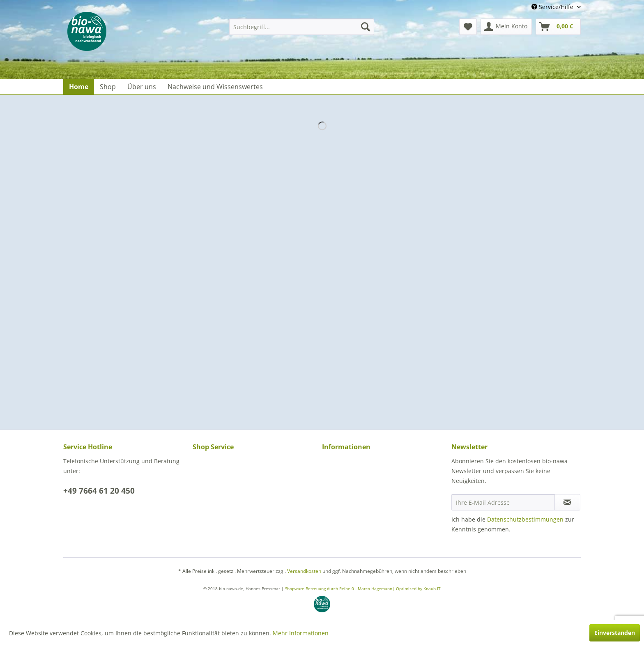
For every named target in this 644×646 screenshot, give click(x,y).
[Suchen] (366, 27)
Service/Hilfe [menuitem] (553, 7)
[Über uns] (142, 87)
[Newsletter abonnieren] (567, 502)
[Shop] (108, 87)
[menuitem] (302, 27)
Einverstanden (615, 633)
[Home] (79, 87)
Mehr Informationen (301, 633)
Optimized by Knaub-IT (418, 589)
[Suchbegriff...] (302, 27)
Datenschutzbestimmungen (525, 519)
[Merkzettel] (468, 27)
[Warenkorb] (558, 27)
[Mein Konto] (506, 27)
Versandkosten (304, 571)
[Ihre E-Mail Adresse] (503, 502)
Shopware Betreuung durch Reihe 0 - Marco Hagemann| (340, 589)
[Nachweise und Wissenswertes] (215, 87)
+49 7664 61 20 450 (99, 491)
